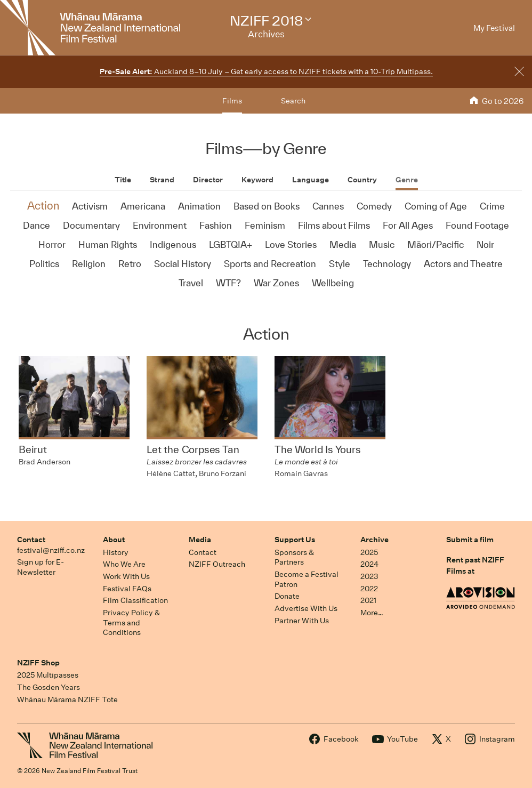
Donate (287, 596)
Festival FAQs (127, 589)
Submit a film (470, 540)
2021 (368, 600)
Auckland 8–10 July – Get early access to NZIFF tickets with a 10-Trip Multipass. (266, 71)
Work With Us (126, 576)
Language (311, 180)
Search (293, 101)
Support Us (295, 540)
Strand (162, 180)
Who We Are (124, 564)
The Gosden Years (49, 687)
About (114, 540)
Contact (31, 540)
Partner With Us (302, 621)
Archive (374, 540)
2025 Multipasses (48, 675)
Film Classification (135, 600)
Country (362, 180)
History (116, 552)
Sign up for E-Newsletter (41, 567)
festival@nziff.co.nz (51, 550)
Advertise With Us (306, 608)
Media (200, 540)
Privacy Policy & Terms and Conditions (131, 622)
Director (208, 180)
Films (232, 101)
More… (372, 613)
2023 (369, 576)
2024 (369, 564)
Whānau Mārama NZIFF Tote (67, 699)
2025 (369, 552)
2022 (369, 589)
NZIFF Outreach (217, 564)
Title (123, 180)
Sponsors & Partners (294, 557)
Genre (407, 180)
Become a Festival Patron (307, 579)
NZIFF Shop (38, 663)
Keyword (257, 180)
